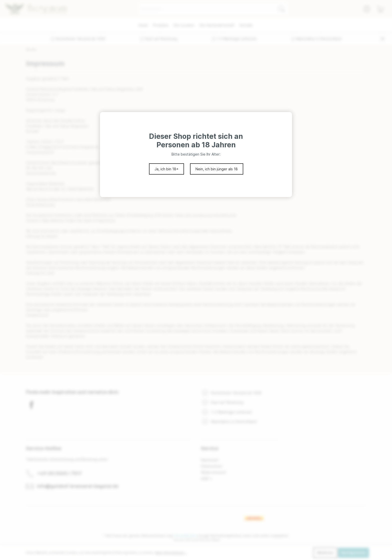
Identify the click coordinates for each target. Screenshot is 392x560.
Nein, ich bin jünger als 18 (217, 169)
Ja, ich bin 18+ (166, 169)
